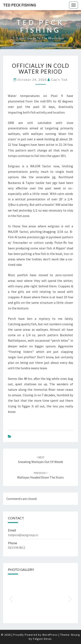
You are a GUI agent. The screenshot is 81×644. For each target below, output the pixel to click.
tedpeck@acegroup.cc (23, 535)
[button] (11, 598)
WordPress (50, 635)
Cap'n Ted (59, 80)
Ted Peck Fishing (19, 5)
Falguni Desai (42, 639)
